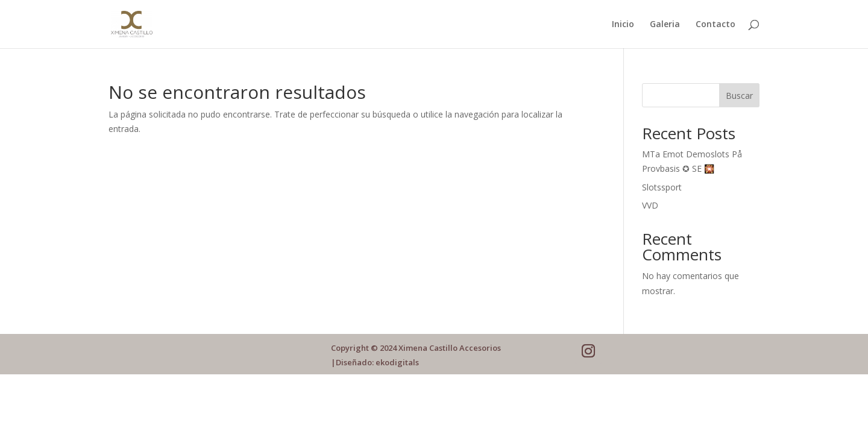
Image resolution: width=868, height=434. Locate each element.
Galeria (665, 25)
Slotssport (662, 187)
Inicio (623, 25)
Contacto (715, 25)
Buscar (739, 96)
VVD (650, 205)
